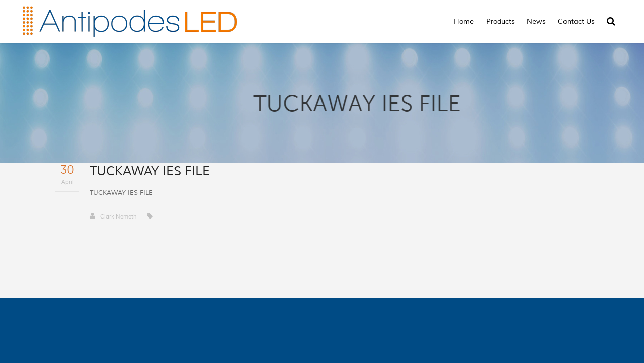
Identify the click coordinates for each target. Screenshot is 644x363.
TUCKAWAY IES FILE (121, 193)
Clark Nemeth (113, 216)
